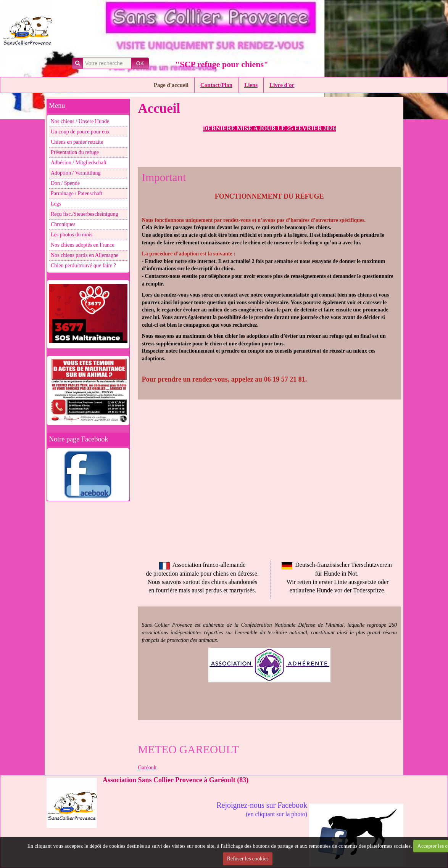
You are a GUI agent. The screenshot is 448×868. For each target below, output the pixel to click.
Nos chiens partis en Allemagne (85, 255)
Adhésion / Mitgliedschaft (79, 163)
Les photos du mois (72, 235)
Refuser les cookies (248, 859)
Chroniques (63, 224)
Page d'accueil (171, 85)
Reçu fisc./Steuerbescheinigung (85, 214)
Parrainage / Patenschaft (77, 193)
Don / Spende (65, 183)
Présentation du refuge (75, 152)
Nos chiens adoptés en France (82, 245)
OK (140, 63)
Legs (56, 204)
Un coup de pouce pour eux (80, 132)
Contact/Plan (216, 85)
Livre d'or (282, 85)
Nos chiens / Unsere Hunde (80, 121)
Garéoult (147, 768)
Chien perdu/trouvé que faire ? (83, 266)
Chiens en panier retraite (77, 142)
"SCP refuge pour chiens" (222, 64)
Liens (251, 85)
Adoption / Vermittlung (76, 173)
